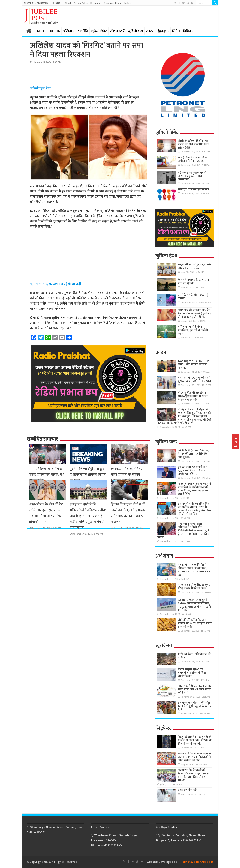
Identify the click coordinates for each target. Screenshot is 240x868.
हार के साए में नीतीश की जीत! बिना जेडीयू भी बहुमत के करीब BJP (195, 706)
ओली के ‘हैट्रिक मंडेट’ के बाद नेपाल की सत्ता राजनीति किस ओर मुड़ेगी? (194, 144)
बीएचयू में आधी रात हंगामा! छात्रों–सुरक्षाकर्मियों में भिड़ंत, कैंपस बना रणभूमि (193, 396)
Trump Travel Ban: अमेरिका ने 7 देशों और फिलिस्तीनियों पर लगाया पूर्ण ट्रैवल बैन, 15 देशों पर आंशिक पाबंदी (183, 531)
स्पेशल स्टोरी (118, 31)
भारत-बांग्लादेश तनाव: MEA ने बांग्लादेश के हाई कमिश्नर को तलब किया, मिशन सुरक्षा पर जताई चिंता (194, 489)
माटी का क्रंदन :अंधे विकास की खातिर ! (195, 656)
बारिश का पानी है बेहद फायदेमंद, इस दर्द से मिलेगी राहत (193, 330)
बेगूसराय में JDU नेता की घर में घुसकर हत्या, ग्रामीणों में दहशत (194, 379)
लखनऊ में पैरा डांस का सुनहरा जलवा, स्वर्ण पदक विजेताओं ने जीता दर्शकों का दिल (194, 757)
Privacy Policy (81, 3)
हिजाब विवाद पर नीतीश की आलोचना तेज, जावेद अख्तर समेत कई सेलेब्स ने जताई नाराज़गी (128, 513)
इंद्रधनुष (162, 31)
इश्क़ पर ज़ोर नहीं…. (189, 790)
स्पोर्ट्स (150, 31)
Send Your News (112, 3)
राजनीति (83, 31)
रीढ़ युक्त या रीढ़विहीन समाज (193, 189)
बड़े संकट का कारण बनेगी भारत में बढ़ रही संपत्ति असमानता (192, 176)
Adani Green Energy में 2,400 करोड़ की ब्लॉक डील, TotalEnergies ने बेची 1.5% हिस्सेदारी (195, 605)
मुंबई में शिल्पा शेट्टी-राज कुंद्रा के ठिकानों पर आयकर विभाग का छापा (88, 475)
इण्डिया (68, 31)
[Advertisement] (88, 76)
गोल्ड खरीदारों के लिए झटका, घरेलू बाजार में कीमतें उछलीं (194, 587)
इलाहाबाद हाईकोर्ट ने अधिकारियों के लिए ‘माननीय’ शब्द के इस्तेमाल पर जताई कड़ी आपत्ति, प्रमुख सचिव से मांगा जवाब (88, 516)
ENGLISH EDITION (48, 31)
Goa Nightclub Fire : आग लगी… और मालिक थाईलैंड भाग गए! (194, 365)
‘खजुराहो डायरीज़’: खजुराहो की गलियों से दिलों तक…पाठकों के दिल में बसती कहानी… (195, 740)
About (68, 3)
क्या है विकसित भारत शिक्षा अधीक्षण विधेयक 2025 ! (192, 159)
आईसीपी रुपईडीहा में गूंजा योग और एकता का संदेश (195, 266)
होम (29, 31)
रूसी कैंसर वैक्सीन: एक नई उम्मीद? (193, 297)
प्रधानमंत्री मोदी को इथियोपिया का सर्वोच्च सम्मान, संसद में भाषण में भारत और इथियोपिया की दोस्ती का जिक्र (194, 509)
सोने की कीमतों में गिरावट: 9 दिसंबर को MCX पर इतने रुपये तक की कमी (195, 623)
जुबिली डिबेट (99, 31)
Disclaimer (96, 3)
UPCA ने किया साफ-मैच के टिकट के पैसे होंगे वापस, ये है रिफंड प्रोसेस (46, 475)
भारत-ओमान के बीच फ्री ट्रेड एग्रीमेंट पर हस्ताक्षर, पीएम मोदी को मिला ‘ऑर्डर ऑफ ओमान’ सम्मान (46, 513)
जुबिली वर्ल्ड (136, 31)
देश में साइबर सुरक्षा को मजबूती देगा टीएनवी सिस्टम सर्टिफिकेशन (193, 673)
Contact (127, 3)
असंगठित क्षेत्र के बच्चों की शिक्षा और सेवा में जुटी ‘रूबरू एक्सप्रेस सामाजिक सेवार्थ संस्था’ (193, 775)
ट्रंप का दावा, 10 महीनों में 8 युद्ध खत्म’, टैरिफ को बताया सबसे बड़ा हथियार (193, 471)
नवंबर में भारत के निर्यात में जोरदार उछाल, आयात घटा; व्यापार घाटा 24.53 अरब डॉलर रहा (194, 570)
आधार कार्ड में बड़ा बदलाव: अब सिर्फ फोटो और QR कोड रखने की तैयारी (195, 689)
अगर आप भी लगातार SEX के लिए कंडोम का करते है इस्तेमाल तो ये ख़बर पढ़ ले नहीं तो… (195, 314)
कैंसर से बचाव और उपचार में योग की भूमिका (193, 282)
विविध (187, 31)
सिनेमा (176, 31)
